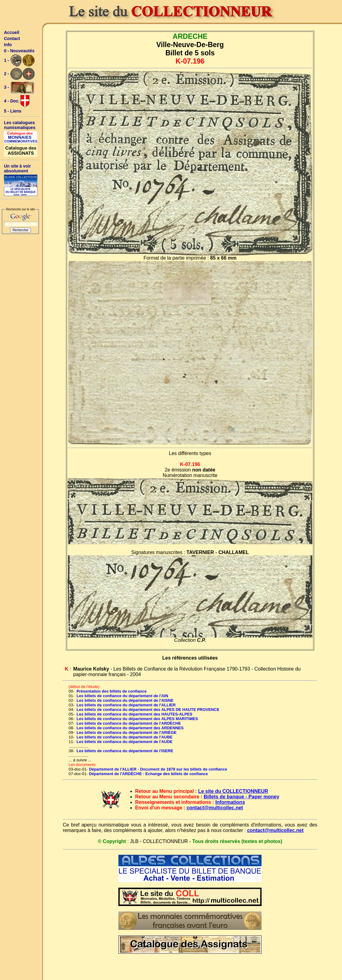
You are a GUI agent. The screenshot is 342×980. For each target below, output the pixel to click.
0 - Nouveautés (19, 51)
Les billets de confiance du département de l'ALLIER (126, 705)
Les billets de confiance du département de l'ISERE (125, 751)
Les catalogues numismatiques (20, 125)
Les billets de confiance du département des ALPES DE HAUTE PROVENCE (148, 710)
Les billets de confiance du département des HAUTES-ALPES (134, 714)
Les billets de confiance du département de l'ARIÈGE (126, 732)
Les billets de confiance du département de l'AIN (122, 696)
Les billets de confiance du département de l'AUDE (125, 742)
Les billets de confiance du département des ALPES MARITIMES (137, 719)
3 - (19, 88)
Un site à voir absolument (17, 168)
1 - (19, 61)
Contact (12, 39)
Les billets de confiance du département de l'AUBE (125, 737)
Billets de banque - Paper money (242, 797)
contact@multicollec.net (215, 808)
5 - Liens (13, 111)
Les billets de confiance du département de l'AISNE (125, 700)
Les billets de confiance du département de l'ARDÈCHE (129, 723)
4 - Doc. (17, 101)
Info (8, 45)
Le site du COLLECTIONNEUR (233, 791)
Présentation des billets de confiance (112, 691)
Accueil (12, 32)
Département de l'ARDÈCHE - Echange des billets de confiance (149, 774)
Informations (230, 802)
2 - (19, 74)
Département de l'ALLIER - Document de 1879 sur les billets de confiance (158, 769)
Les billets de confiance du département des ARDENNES (130, 728)
